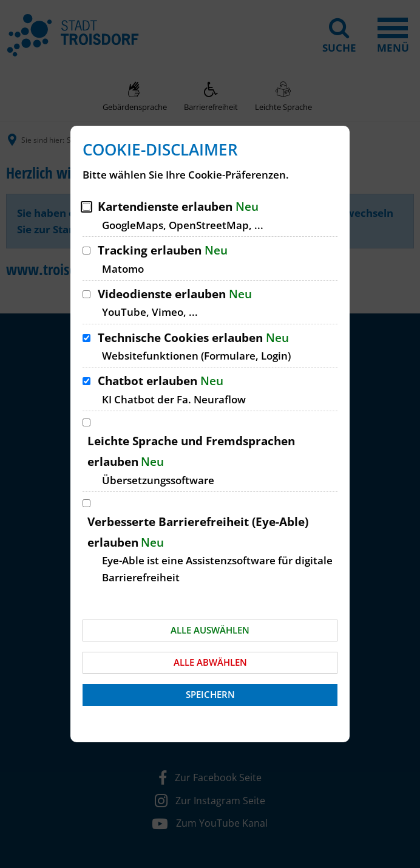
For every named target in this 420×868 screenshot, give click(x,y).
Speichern (210, 694)
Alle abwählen (210, 662)
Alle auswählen (210, 630)
